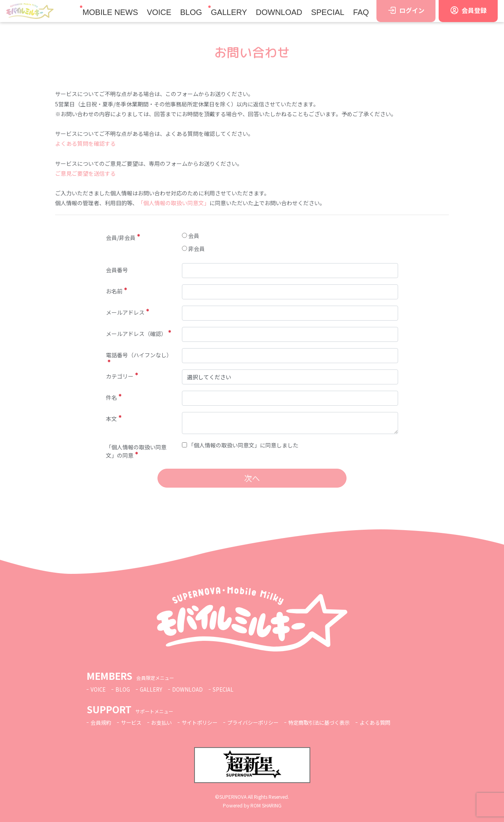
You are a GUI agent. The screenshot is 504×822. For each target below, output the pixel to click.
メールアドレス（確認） (138, 334)
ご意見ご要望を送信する (85, 173)
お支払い (165, 722)
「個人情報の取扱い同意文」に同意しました (240, 445)
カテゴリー (122, 376)
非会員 (193, 249)
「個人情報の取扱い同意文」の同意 (136, 451)
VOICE (159, 12)
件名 (114, 397)
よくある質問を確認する (85, 143)
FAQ (361, 12)
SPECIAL (328, 12)
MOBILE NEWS (110, 12)
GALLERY (229, 12)
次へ (252, 478)
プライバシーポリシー (262, 722)
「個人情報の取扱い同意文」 (174, 203)
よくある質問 (392, 722)
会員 (191, 236)
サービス (133, 722)
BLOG (191, 12)
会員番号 (117, 270)
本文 (114, 419)
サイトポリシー (206, 722)
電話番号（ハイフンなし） (139, 357)
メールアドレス (127, 312)
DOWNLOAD (279, 12)
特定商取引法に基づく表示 (333, 722)
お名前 (116, 291)
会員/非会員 (123, 238)
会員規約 (102, 722)
